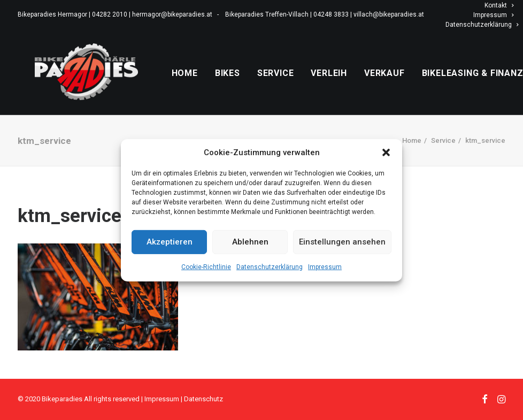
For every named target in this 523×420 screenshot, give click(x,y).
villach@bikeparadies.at (389, 14)
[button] (386, 152)
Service (302, 85)
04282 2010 (110, 14)
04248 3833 (331, 14)
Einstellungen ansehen (342, 242)
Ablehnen (250, 242)
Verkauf (411, 85)
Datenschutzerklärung (270, 266)
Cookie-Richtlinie (206, 266)
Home (211, 85)
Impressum (325, 266)
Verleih (356, 85)
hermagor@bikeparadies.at (172, 14)
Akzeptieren (170, 242)
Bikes (254, 85)
